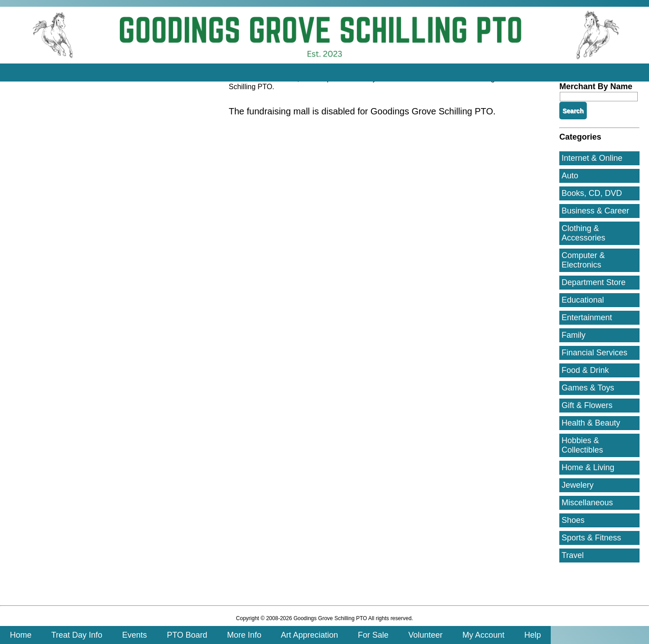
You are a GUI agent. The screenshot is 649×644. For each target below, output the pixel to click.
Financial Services (594, 353)
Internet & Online (592, 158)
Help (532, 635)
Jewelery (578, 485)
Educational (583, 300)
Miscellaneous (587, 503)
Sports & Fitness (591, 538)
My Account (483, 635)
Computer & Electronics (583, 260)
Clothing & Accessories (583, 233)
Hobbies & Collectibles (582, 445)
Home (21, 635)
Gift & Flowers (587, 405)
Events (135, 635)
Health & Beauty (591, 423)
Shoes (573, 520)
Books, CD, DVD (592, 193)
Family (574, 335)
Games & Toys (588, 388)
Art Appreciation (310, 635)
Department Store (594, 282)
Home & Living (588, 467)
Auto (570, 176)
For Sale (373, 635)
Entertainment (587, 317)
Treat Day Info (77, 635)
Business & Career (595, 211)
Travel (573, 555)
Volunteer (425, 635)
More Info (244, 635)
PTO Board (187, 635)
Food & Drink (585, 370)
